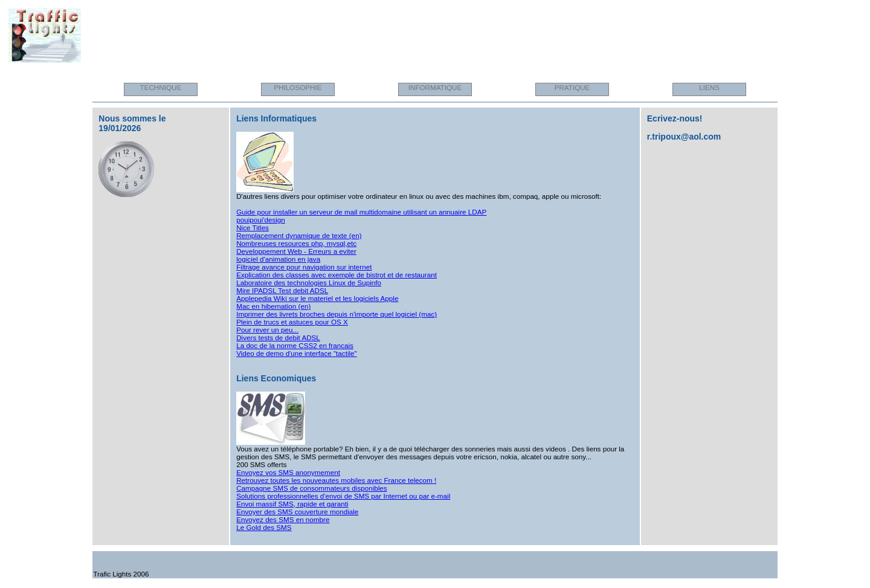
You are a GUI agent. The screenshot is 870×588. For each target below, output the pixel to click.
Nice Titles (253, 228)
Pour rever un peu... (267, 330)
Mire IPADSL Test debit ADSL (282, 290)
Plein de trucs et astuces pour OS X (292, 322)
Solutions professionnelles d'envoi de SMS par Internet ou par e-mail (343, 496)
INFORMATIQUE (435, 87)
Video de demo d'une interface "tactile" (297, 353)
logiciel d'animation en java (278, 259)
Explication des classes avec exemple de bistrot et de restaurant (337, 275)
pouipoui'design (261, 220)
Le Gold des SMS (264, 527)
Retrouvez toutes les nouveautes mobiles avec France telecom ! (336, 480)
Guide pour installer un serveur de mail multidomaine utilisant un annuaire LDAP (361, 212)
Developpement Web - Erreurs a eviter (296, 251)
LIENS (709, 87)
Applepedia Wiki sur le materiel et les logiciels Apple (317, 298)
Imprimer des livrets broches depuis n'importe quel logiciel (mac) (337, 314)
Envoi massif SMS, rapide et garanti (292, 504)
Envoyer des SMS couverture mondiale (297, 512)
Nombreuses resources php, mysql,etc (296, 243)
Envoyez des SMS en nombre (283, 519)
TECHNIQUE (161, 87)
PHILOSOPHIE (298, 87)
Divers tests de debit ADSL (278, 338)
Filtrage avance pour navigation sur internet (304, 267)
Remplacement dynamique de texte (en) (299, 235)
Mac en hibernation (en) (273, 306)
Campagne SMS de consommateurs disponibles (311, 488)
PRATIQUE (572, 87)
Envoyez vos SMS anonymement (288, 472)
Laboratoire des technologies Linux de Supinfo (309, 283)
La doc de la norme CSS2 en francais (295, 345)
